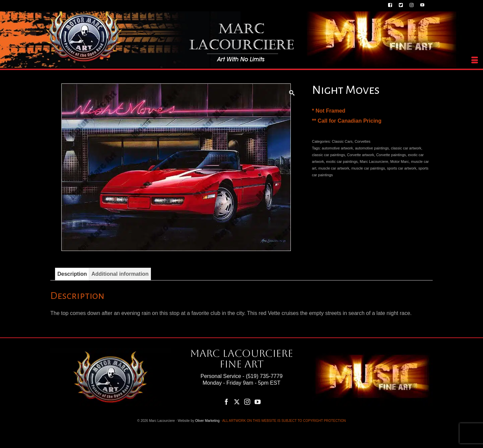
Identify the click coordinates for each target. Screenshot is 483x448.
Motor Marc (400, 162)
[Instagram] (247, 402)
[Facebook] (226, 402)
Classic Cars (342, 141)
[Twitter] (237, 402)
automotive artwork (337, 148)
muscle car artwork (334, 168)
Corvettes (362, 141)
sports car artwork (402, 168)
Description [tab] (72, 274)
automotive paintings (372, 148)
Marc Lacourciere (374, 162)
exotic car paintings (342, 162)
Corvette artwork (361, 155)
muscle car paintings (368, 168)
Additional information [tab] (120, 274)
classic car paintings (328, 155)
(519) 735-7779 (264, 376)
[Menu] (475, 60)
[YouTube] (258, 402)
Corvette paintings (391, 155)
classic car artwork (406, 148)
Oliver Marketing (207, 421)
